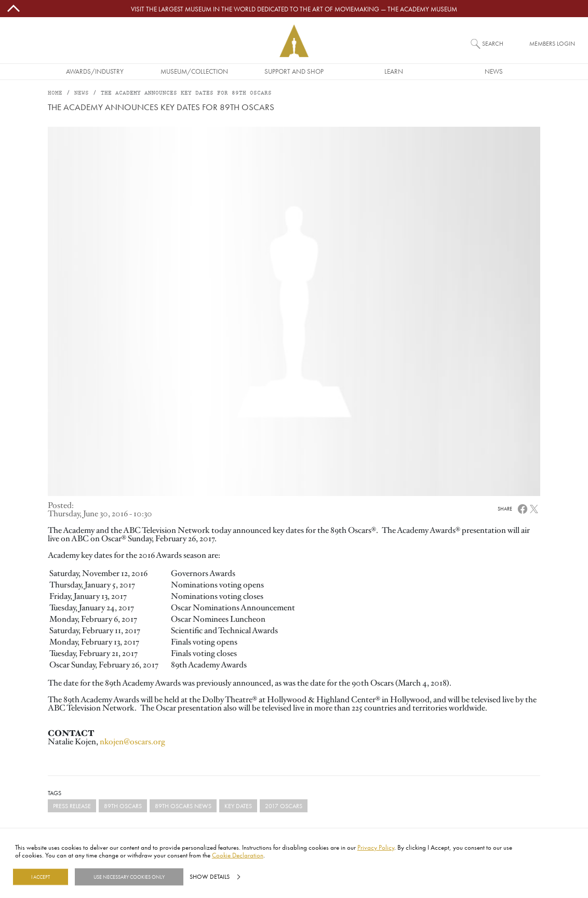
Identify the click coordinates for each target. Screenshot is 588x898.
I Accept (41, 877)
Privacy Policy (376, 847)
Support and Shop (294, 71)
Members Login (552, 43)
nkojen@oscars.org (132, 742)
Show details (210, 877)
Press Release (72, 806)
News (494, 71)
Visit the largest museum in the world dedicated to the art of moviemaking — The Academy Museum (294, 9)
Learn (394, 71)
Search (493, 43)
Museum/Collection (194, 71)
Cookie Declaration (238, 855)
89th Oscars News (183, 806)
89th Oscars (123, 806)
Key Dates (238, 806)
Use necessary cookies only (129, 877)
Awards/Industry (95, 71)
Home (55, 93)
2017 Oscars (284, 806)
